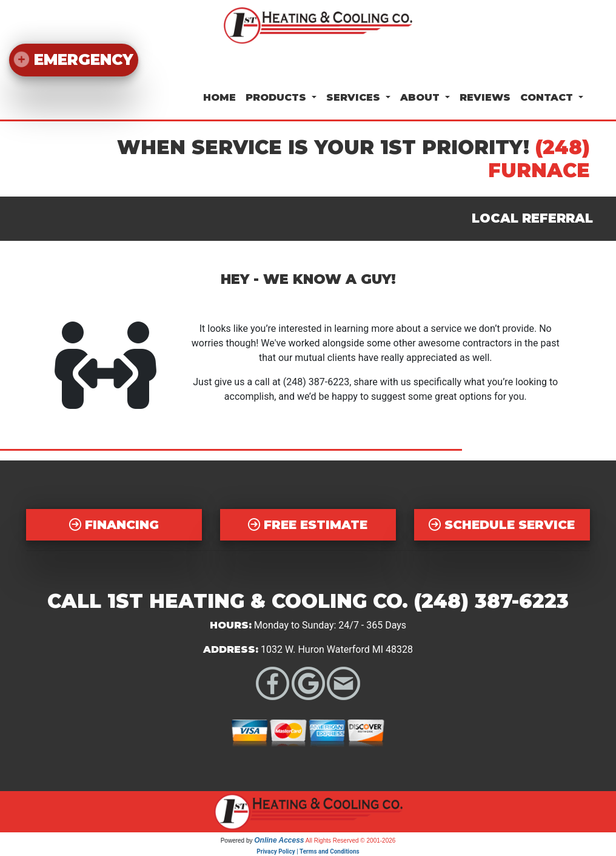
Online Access (279, 840)
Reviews (485, 97)
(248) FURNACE (539, 159)
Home (219, 97)
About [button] (421, 97)
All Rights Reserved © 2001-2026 (351, 841)
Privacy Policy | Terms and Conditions (308, 851)
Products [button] (277, 97)
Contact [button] (548, 97)
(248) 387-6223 (316, 382)
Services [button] (355, 97)
